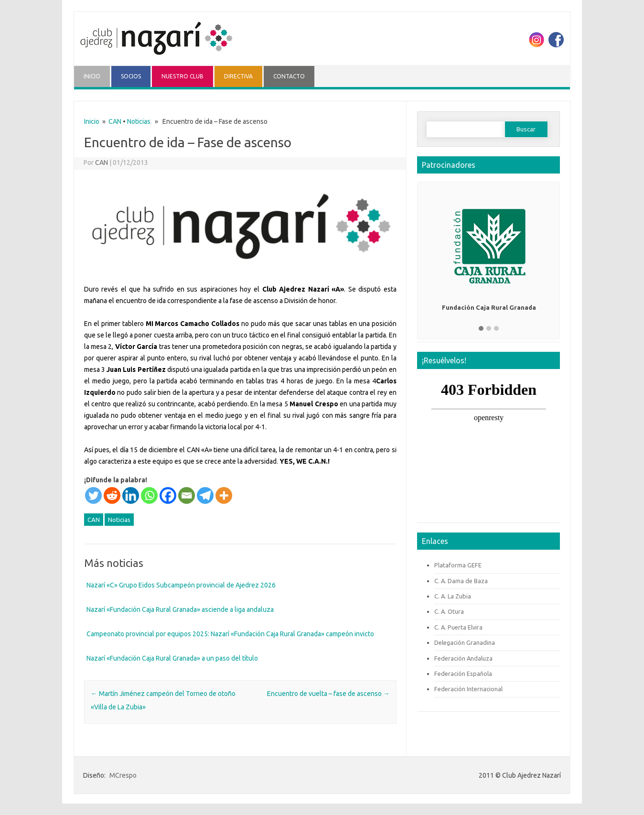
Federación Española (463, 674)
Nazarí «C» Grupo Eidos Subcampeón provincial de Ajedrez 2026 (181, 585)
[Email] (187, 495)
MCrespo (123, 775)
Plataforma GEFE (458, 565)
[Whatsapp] (149, 495)
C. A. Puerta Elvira (458, 627)
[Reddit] (112, 495)
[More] (224, 495)
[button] (481, 329)
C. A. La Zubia (453, 596)
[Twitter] (93, 495)
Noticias (139, 121)
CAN (115, 121)
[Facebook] (168, 495)
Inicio (92, 121)
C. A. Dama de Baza (461, 581)
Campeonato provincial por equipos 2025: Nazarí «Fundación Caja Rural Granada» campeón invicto (230, 634)
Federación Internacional (468, 689)
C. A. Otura (449, 611)
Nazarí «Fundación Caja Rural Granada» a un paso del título (172, 658)
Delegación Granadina (465, 642)
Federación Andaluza (463, 658)
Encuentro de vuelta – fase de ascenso (328, 694)
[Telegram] (205, 495)
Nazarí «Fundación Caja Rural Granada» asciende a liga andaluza (180, 609)
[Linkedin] (131, 495)
